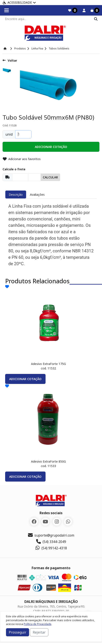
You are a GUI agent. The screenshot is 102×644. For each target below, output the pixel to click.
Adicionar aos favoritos (22, 159)
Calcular (50, 177)
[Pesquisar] (96, 19)
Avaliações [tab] (37, 195)
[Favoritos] (73, 10)
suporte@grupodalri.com (51, 535)
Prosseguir (18, 632)
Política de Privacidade (38, 624)
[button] (51, 147)
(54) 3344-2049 (51, 542)
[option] (8, 71)
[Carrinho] (95, 10)
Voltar (10, 60)
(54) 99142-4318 (51, 548)
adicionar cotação (25, 379)
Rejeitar (39, 632)
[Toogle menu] (7, 10)
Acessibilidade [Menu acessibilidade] (19, 2)
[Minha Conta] (84, 10)
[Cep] (20, 177)
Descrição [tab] (16, 195)
